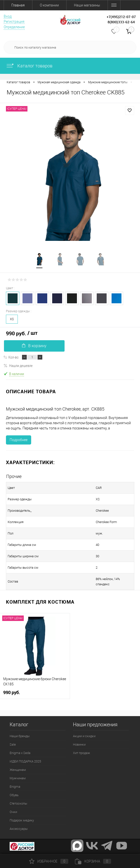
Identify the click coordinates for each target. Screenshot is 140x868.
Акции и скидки (84, 736)
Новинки (79, 744)
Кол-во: (14, 357)
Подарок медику (22, 820)
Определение (14, 27)
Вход (8, 16)
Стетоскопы (18, 803)
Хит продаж (82, 753)
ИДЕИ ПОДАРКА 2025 (25, 761)
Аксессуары (19, 829)
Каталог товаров (29, 66)
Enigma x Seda (20, 753)
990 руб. (12, 693)
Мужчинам (18, 778)
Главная (18, 5)
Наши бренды (20, 736)
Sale (13, 744)
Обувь (14, 795)
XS (12, 319)
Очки (13, 812)
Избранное (49, 861)
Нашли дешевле (18, 365)
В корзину (34, 346)
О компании (49, 5)
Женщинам (18, 770)
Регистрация (14, 22)
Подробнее (19, 440)
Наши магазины (87, 5)
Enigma (15, 787)
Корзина (93, 861)
